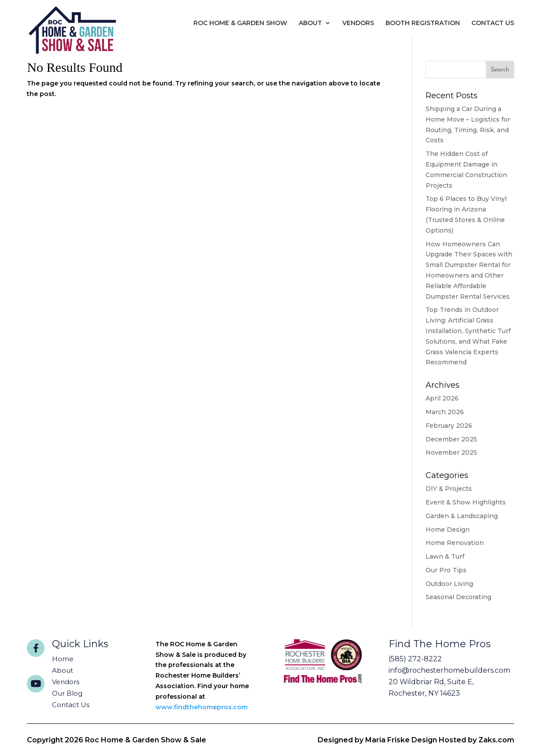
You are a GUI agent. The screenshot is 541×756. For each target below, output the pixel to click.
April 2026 (442, 398)
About (310, 23)
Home (63, 659)
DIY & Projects (449, 489)
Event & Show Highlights (466, 502)
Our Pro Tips (446, 570)
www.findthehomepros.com (202, 707)
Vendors (358, 23)
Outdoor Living (449, 584)
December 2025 (451, 439)
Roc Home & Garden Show (240, 23)
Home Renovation (455, 543)
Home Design (448, 530)
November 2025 (451, 452)
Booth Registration (423, 23)
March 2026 (445, 412)
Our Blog (67, 693)
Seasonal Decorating (458, 597)
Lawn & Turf (445, 556)
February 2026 (449, 426)
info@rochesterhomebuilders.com (449, 670)
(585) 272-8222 (415, 659)
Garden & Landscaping (462, 516)
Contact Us (493, 23)
